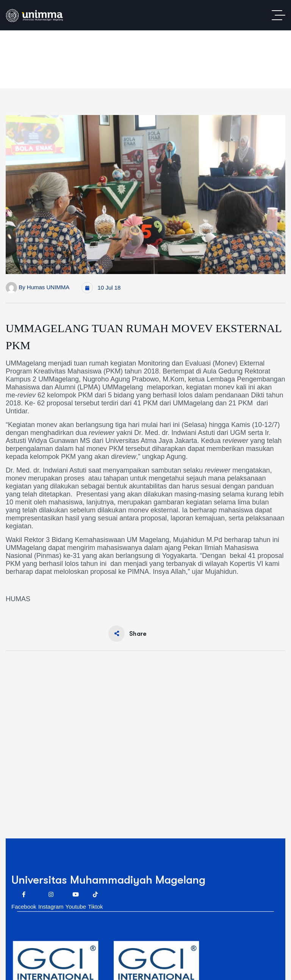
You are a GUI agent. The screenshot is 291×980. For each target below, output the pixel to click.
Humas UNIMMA (48, 287)
